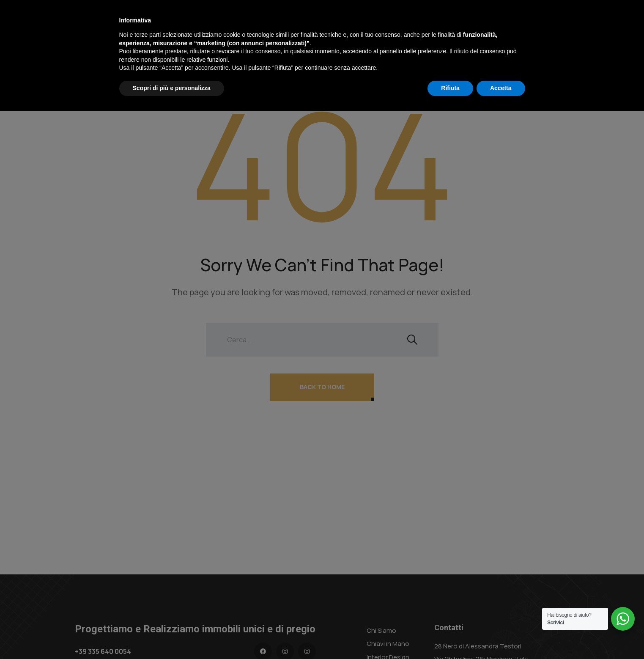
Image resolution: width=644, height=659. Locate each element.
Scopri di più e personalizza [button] (172, 636)
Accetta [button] (501, 636)
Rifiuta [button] (450, 636)
